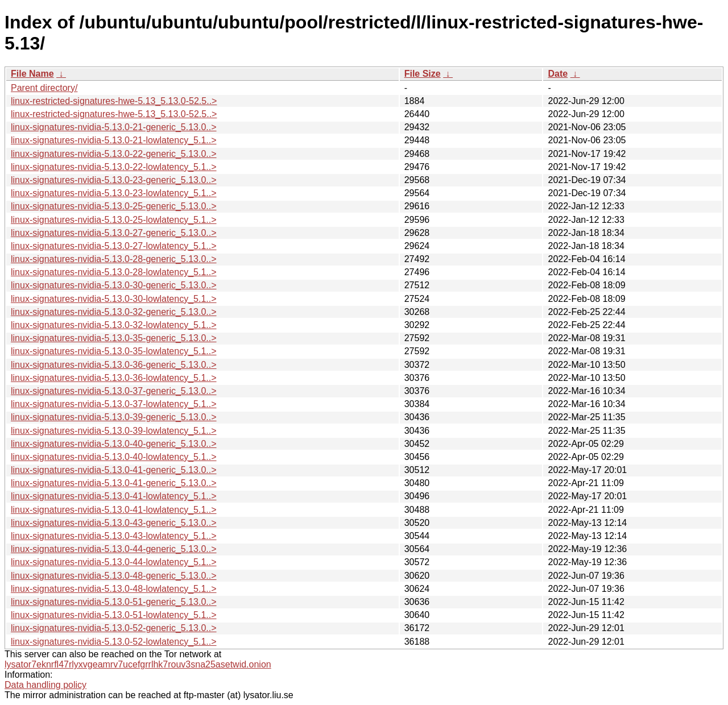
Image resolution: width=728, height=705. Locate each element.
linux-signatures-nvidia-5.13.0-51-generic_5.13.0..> (114, 602)
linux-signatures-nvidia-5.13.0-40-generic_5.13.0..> (114, 444)
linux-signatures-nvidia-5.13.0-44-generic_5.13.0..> (114, 549)
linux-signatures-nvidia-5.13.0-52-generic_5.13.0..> (114, 628)
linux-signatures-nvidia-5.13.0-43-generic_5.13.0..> (114, 523)
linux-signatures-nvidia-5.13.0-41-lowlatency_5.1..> (114, 496)
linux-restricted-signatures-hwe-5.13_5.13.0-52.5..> (114, 101)
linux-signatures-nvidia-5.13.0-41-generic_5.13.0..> (114, 470)
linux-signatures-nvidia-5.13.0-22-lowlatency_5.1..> (114, 167)
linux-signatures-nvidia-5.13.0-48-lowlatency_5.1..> (114, 589)
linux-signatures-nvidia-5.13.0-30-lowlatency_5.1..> (114, 299)
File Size (423, 74)
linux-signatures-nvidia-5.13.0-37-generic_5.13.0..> (114, 391)
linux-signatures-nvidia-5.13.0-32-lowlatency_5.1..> (114, 325)
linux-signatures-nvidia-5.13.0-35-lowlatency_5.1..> (114, 351)
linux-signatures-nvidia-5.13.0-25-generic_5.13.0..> (114, 206)
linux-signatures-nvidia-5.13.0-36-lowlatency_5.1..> (114, 378)
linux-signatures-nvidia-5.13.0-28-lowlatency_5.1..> (114, 272)
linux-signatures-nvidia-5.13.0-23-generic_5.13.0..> (114, 180)
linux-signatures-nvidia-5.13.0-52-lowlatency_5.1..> (114, 642)
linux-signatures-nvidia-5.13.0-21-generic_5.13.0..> (114, 127)
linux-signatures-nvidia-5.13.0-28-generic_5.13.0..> (114, 259)
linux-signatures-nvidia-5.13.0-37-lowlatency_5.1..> (114, 404)
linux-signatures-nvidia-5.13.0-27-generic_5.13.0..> (114, 233)
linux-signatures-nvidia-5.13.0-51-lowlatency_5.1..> (114, 615)
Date (558, 74)
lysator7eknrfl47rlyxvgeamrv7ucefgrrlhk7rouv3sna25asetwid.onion (138, 664)
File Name (32, 74)
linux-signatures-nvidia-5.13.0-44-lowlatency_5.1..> (114, 562)
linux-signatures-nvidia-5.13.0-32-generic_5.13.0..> (114, 312)
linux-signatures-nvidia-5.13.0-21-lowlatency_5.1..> (114, 140)
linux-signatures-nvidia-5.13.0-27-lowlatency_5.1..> (114, 246)
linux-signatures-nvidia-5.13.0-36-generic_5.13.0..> (114, 365)
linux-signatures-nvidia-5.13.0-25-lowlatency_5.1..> (114, 220)
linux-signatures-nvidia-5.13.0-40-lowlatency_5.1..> (114, 457)
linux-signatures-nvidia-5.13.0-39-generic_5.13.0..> (114, 417)
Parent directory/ (44, 88)
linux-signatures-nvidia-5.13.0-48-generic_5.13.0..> (114, 576)
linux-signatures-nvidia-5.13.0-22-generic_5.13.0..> (114, 154)
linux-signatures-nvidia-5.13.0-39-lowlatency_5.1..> (114, 431)
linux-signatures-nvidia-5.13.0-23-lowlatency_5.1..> (114, 193)
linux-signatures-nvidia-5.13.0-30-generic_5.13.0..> (114, 285)
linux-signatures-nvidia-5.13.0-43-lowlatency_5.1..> (114, 536)
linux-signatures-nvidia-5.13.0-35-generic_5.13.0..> (114, 338)
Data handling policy (45, 685)
